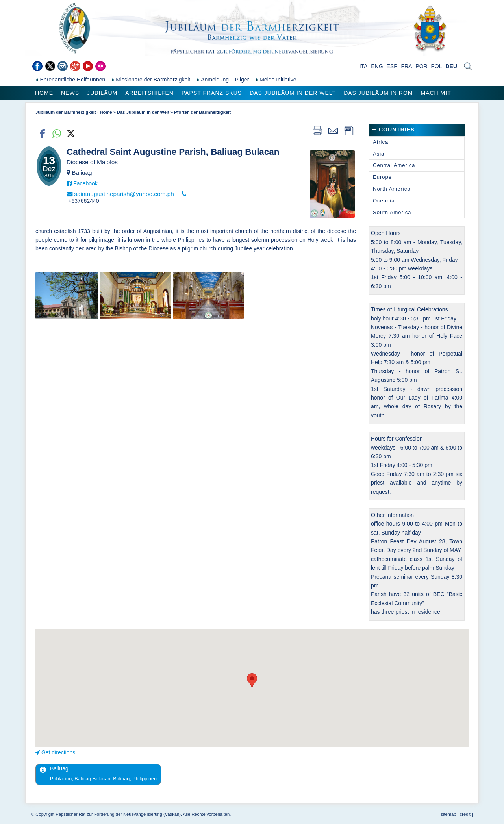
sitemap (448, 814)
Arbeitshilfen (149, 93)
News (70, 93)
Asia (379, 154)
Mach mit (436, 93)
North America (392, 189)
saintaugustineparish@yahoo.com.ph (124, 194)
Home (44, 93)
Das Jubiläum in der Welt (293, 93)
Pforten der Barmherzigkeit (202, 112)
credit (465, 814)
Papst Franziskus (212, 93)
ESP (392, 66)
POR (421, 66)
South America (392, 212)
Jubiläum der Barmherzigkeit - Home (74, 112)
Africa (381, 142)
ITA (364, 66)
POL (437, 66)
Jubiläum (102, 93)
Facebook (85, 183)
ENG (377, 66)
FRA (406, 66)
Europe (382, 177)
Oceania (384, 201)
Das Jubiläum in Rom (378, 93)
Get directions (58, 752)
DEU (451, 66)
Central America (394, 165)
